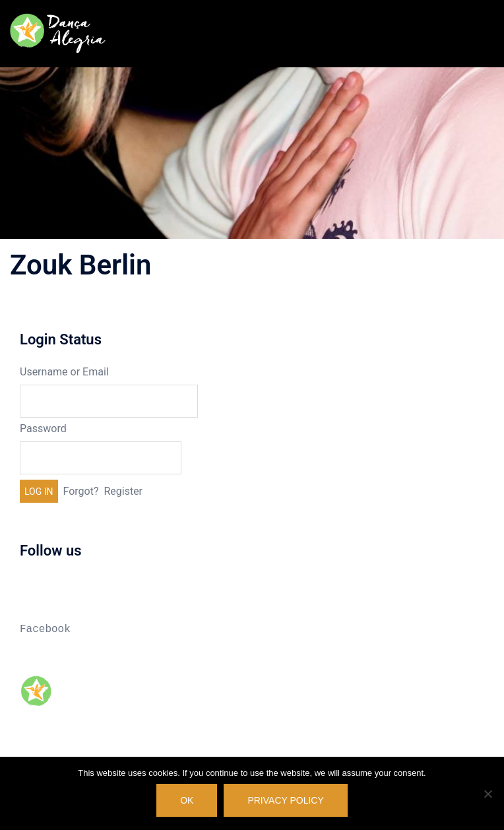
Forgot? (81, 491)
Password (43, 429)
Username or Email (64, 372)
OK (187, 800)
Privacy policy (285, 800)
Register (123, 491)
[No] (488, 794)
